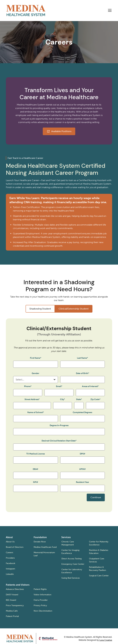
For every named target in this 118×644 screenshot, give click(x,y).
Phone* (28, 386)
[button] (109, 10)
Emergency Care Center (73, 564)
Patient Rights (40, 589)
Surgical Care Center (99, 576)
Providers (10, 558)
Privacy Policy (40, 605)
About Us (10, 542)
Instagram (11, 569)
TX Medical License (36, 454)
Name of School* (36, 412)
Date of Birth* (83, 373)
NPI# (36, 482)
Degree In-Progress (59, 425)
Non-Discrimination (43, 611)
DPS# (83, 454)
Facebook (11, 563)
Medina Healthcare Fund (45, 547)
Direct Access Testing (71, 559)
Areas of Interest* (90, 386)
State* (79, 399)
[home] (26, 10)
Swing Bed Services (71, 578)
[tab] (40, 309)
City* (62, 399)
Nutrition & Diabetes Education (99, 552)
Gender (35, 373)
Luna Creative (106, 640)
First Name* (36, 358)
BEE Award (11, 600)
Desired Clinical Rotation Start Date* (59, 441)
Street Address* (32, 399)
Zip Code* (95, 399)
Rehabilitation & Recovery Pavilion (98, 569)
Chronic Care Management (68, 543)
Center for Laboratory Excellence (72, 571)
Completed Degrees (82, 412)
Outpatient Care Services (97, 560)
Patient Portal (12, 616)
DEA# (35, 469)
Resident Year (83, 482)
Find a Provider (41, 600)
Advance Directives (15, 589)
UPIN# (82, 469)
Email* (59, 386)
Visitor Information (42, 595)
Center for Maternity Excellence (99, 543)
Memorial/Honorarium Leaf (44, 554)
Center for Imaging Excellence (70, 552)
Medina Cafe (12, 611)
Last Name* (82, 358)
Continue (96, 497)
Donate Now (40, 542)
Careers (9, 553)
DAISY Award (12, 595)
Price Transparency (15, 605)
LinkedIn (10, 574)
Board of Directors (15, 547)
